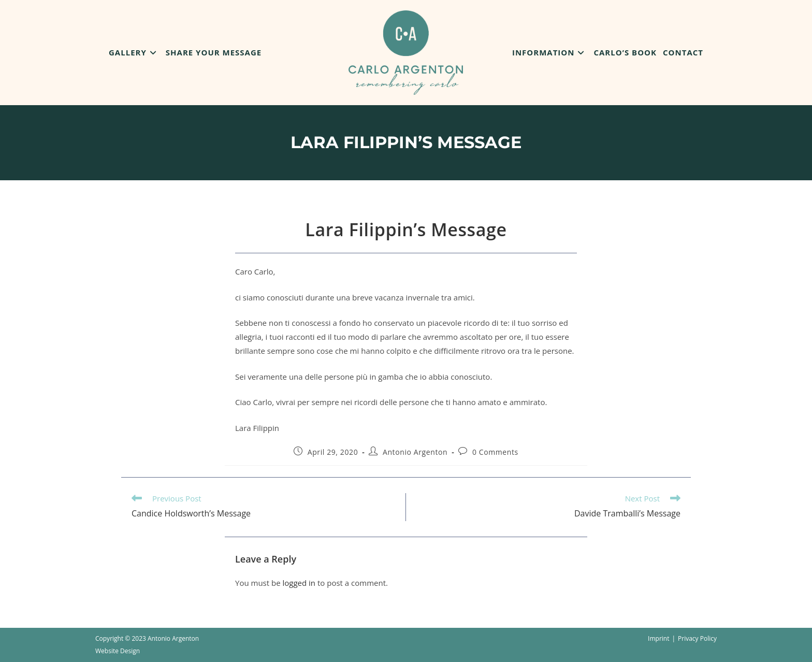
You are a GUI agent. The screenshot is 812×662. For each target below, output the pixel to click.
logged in (299, 583)
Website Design (118, 651)
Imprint (658, 638)
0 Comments (495, 452)
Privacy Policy (697, 638)
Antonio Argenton (415, 452)
